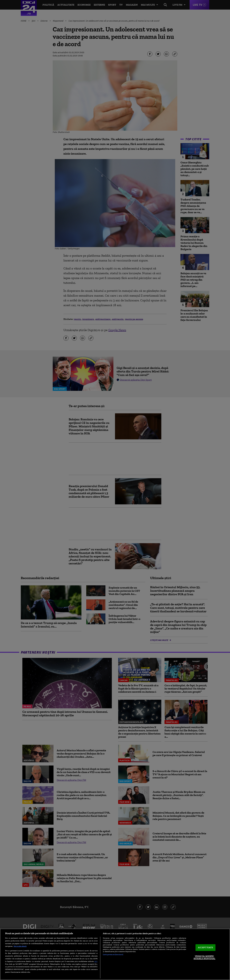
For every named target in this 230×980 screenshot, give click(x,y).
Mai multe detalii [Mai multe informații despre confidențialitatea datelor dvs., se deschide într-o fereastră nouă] (20, 946)
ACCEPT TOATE (205, 947)
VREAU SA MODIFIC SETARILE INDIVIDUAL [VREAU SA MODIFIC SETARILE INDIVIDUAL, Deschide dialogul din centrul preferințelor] (204, 957)
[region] (115, 954)
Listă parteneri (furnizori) (113, 954)
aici (96, 961)
